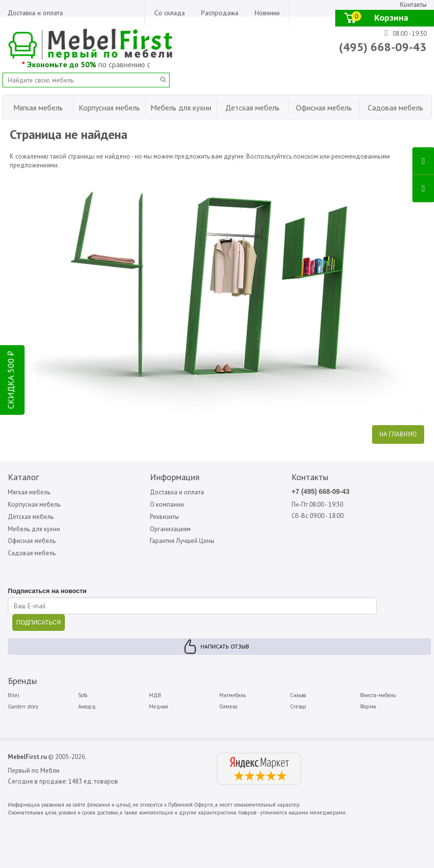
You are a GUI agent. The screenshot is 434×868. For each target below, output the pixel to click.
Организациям (170, 529)
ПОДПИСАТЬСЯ (38, 623)
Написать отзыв (225, 647)
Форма (369, 706)
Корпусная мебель (34, 504)
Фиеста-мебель (378, 696)
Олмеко (228, 706)
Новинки (267, 13)
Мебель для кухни (34, 529)
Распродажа (220, 13)
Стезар (298, 706)
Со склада (170, 13)
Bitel (13, 696)
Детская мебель (30, 516)
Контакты (413, 4)
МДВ (155, 696)
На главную (398, 433)
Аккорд (87, 706)
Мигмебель (232, 696)
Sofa (83, 696)
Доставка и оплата (35, 13)
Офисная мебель (31, 541)
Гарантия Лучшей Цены (182, 541)
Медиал (159, 706)
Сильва (298, 696)
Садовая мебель (32, 553)
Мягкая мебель (29, 491)
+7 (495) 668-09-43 (321, 491)
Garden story (23, 706)
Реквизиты (164, 516)
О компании (166, 504)
